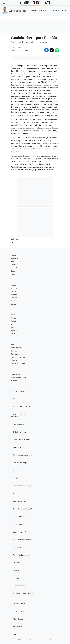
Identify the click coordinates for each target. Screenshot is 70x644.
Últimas (14, 255)
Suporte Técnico (19, 586)
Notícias (14, 288)
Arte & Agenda (16, 348)
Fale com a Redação (20, 463)
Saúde (13, 324)
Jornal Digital (18, 524)
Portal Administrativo (21, 555)
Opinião (14, 265)
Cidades (14, 298)
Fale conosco (18, 447)
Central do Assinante (21, 517)
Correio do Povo (19, 391)
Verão (13, 327)
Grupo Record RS (19, 604)
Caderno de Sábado (18, 357)
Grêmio (14, 334)
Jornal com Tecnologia (19, 378)
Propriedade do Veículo (22, 407)
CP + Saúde (17, 547)
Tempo (13, 318)
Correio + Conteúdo (18, 364)
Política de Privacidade (21, 440)
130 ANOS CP (45, 11)
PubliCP (14, 262)
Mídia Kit (16, 494)
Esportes (14, 331)
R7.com (16, 634)
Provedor (16, 563)
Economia (14, 294)
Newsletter (15, 258)
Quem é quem (18, 424)
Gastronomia (16, 354)
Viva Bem (14, 381)
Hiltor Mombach (18, 11)
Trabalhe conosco (20, 432)
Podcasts (14, 274)
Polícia (13, 301)
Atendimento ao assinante (23, 455)
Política (13, 291)
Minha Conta (18, 578)
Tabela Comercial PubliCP (22, 509)
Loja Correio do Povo (21, 532)
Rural (13, 315)
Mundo (13, 304)
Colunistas (15, 268)
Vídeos (13, 285)
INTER (63, 11)
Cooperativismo (17, 374)
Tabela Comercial (19, 501)
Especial (14, 360)
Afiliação (16, 399)
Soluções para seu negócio (23, 486)
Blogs (13, 271)
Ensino (13, 321)
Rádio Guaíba (18, 619)
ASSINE (34, 11)
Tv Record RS (18, 627)
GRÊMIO (55, 11)
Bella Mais (15, 351)
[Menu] (4, 3)
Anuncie (16, 470)
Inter (13, 345)
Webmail (16, 570)
